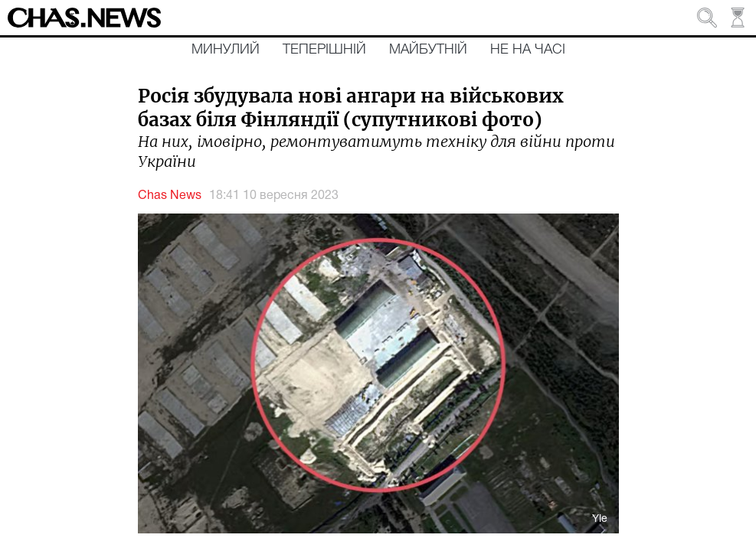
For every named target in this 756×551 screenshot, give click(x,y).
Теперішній (324, 50)
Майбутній (428, 50)
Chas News (170, 196)
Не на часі (528, 50)
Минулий (226, 50)
